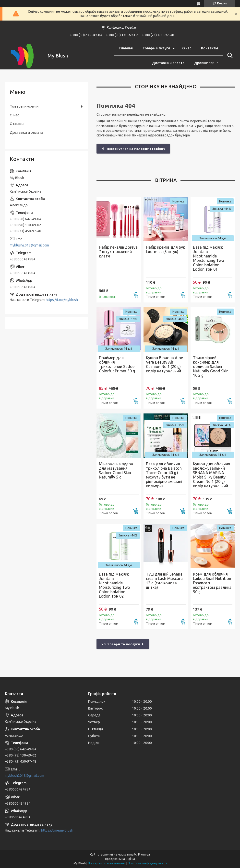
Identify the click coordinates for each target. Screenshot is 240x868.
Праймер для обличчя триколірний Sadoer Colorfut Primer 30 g (117, 364)
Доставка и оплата (168, 63)
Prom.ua (144, 854)
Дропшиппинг (206, 63)
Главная (126, 48)
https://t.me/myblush (62, 300)
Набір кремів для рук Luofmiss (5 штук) (165, 249)
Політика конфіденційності (147, 863)
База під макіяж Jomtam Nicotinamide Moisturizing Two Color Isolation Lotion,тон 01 (209, 258)
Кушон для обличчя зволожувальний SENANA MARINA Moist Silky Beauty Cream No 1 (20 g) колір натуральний (212, 475)
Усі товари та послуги (121, 644)
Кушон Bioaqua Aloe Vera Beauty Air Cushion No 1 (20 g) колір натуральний (164, 364)
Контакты (210, 48)
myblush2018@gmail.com (29, 245)
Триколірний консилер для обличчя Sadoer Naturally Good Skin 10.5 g (211, 367)
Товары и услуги (156, 48)
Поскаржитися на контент (107, 863)
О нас (187, 48)
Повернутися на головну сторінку (135, 149)
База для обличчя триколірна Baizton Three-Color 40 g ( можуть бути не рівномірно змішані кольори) (164, 475)
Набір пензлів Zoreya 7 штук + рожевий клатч (118, 252)
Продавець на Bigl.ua (120, 859)
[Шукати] (229, 56)
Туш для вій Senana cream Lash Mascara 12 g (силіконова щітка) (164, 581)
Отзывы (17, 124)
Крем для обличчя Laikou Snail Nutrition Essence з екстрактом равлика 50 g (212, 583)
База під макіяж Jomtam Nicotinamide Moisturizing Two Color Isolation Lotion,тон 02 (114, 585)
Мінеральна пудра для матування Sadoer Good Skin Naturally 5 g (116, 470)
